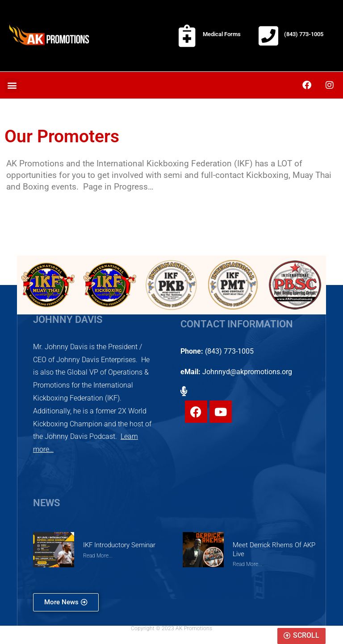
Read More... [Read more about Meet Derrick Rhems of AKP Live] (247, 564)
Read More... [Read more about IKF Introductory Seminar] (98, 555)
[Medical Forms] (187, 36)
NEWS (46, 503)
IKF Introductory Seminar (119, 545)
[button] (12, 85)
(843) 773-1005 (304, 34)
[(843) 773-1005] (268, 36)
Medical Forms (222, 34)
